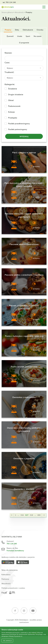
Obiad (11, 100)
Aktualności (19, 12)
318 (31, 515)
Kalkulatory (6, 574)
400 (39, 515)
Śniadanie (13, 89)
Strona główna (7, 12)
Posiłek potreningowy (18, 129)
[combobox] (24, 68)
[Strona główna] (8, 7)
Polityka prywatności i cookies (13, 588)
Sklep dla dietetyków (10, 570)
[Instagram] (24, 611)
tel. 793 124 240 (9, 2)
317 (27, 515)
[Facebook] (15, 611)
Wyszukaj (24, 136)
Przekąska (13, 118)
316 (22, 515)
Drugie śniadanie (16, 94)
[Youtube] (33, 611)
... (18, 515)
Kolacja (11, 112)
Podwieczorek (14, 106)
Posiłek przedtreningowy (19, 123)
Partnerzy (5, 579)
